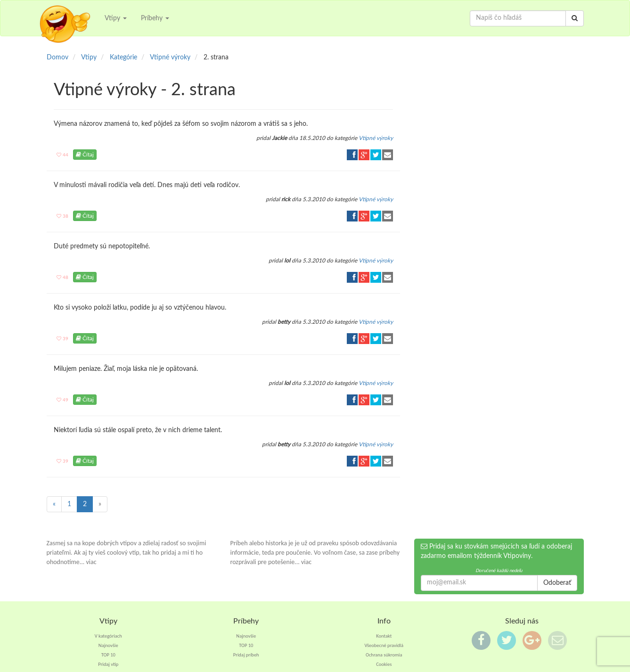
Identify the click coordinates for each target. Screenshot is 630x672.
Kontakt (384, 636)
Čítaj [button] (85, 155)
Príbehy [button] (155, 18)
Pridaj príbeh (246, 655)
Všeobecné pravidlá (384, 645)
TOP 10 (108, 655)
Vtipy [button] (116, 18)
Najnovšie (108, 645)
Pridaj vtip (108, 664)
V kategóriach (108, 636)
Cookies (384, 664)
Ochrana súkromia (384, 655)
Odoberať (557, 583)
